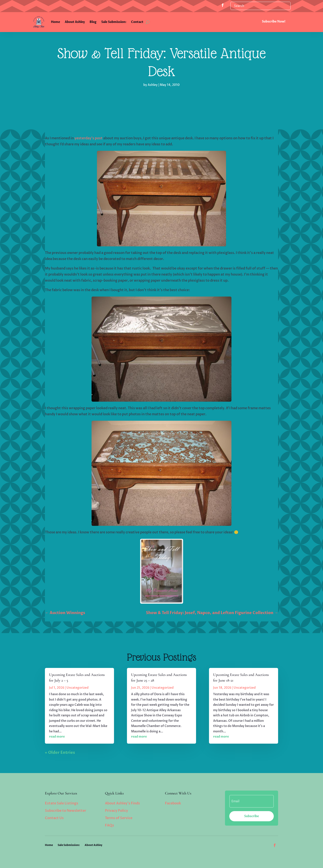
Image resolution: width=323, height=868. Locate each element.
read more (57, 737)
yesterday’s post (89, 138)
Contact (137, 22)
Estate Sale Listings (62, 803)
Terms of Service (119, 818)
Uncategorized (78, 688)
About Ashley (75, 22)
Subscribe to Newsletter (66, 811)
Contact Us (54, 818)
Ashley (153, 85)
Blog (93, 22)
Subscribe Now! (274, 22)
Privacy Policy (116, 811)
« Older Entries (60, 753)
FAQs (109, 825)
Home (55, 22)
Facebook (173, 803)
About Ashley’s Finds (122, 803)
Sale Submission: (114, 22)
